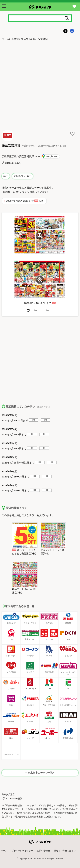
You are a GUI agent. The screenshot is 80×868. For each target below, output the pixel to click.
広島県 (15, 39)
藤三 (6, 176)
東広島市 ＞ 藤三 (22, 176)
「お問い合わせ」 (23, 813)
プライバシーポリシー (22, 851)
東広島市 (26, 39)
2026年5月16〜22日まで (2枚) (25, 201)
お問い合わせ (43, 851)
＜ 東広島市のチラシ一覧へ (40, 773)
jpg (35, 310)
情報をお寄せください (65, 851)
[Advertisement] (40, 85)
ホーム (5, 39)
